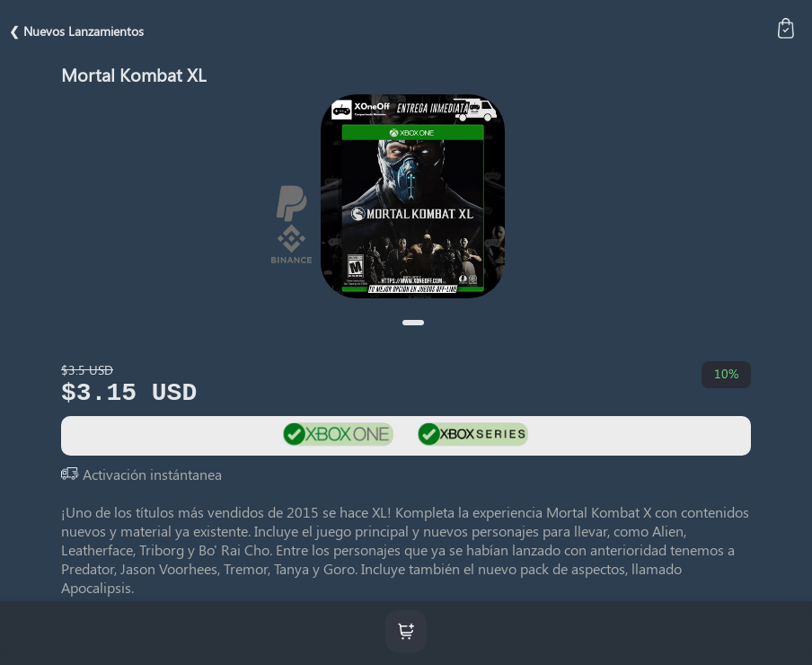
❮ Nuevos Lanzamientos (76, 31)
